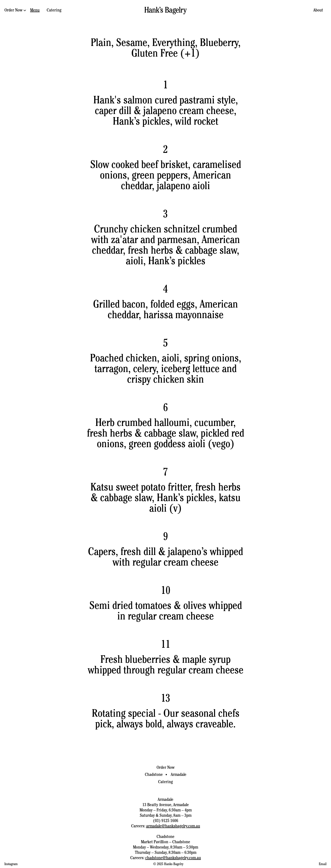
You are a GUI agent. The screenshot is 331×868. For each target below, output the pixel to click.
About (318, 11)
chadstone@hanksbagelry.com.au (173, 858)
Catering (54, 11)
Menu (35, 11)
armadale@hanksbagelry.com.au (173, 826)
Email (323, 864)
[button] (15, 11)
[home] (166, 10)
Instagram (11, 864)
